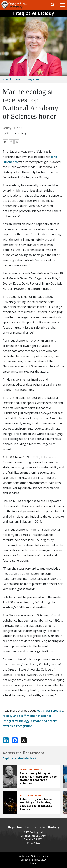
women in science (39, 716)
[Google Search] (53, 5)
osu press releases (50, 711)
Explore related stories (20, 758)
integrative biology (16, 721)
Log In (33, 863)
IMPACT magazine (22, 79)
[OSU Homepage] (14, 9)
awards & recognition (18, 726)
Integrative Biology (33, 13)
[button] (62, 5)
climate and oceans (44, 721)
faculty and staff (14, 716)
